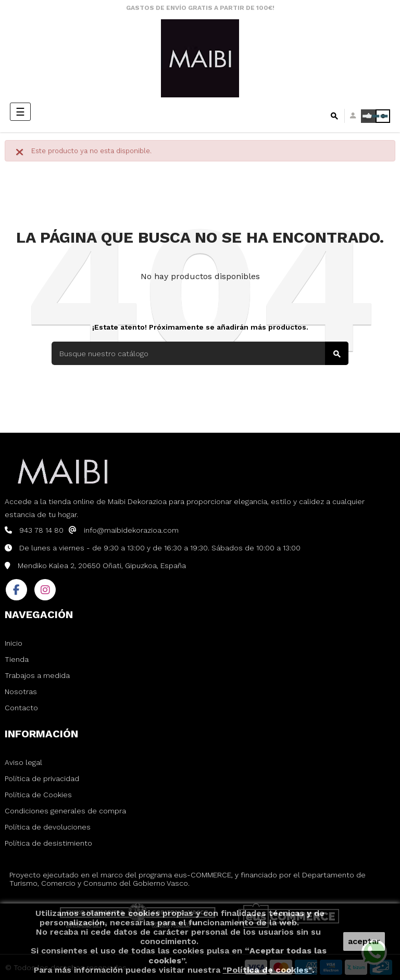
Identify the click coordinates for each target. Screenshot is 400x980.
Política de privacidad (42, 778)
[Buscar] (200, 353)
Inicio (14, 643)
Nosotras (21, 692)
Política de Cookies (38, 795)
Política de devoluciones (48, 827)
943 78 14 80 (41, 530)
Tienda (17, 659)
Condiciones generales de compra (65, 811)
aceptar (364, 941)
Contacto (21, 708)
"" (267, 970)
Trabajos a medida (37, 675)
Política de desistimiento (48, 843)
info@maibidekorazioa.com (131, 530)
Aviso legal (23, 762)
